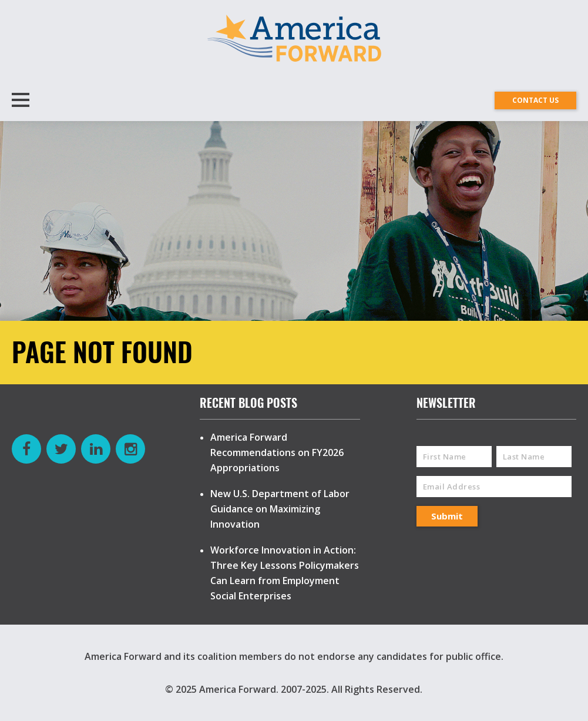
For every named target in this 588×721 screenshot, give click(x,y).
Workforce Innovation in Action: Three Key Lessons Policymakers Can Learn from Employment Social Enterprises (285, 573)
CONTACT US (535, 100)
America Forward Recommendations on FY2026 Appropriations (277, 452)
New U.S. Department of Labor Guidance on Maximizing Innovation (280, 509)
